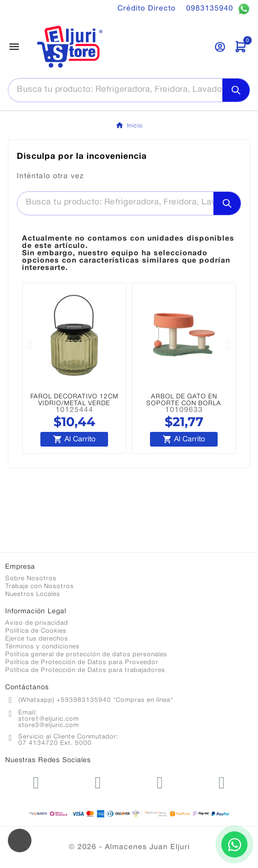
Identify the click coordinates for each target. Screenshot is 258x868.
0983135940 (218, 9)
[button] (30, 345)
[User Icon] (220, 47)
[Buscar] (115, 90)
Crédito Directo (147, 9)
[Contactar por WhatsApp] (234, 844)
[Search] (236, 90)
